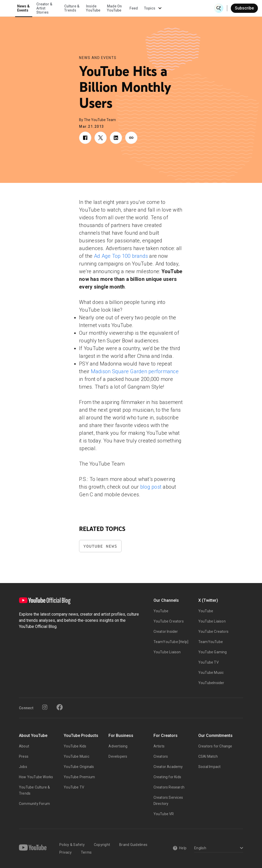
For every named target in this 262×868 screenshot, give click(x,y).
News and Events (98, 58)
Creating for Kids (167, 777)
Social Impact (210, 767)
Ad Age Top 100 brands (121, 256)
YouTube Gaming (213, 652)
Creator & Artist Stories (92, 8)
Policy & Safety (72, 845)
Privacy (65, 852)
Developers (118, 756)
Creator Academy (168, 767)
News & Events (72, 8)
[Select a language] (218, 848)
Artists (159, 746)
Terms (86, 852)
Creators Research (169, 787)
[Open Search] (219, 8)
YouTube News (100, 546)
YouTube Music (211, 673)
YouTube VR (164, 814)
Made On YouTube (162, 8)
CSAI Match (208, 756)
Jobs (23, 767)
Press (24, 756)
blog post (151, 487)
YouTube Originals (79, 767)
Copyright (102, 845)
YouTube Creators (169, 621)
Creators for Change (215, 746)
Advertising (118, 746)
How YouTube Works (36, 777)
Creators (161, 756)
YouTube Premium (79, 777)
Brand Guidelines (133, 845)
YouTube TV (209, 662)
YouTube (161, 611)
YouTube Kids (75, 746)
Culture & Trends (120, 8)
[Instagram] (45, 707)
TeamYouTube (211, 642)
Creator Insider (166, 632)
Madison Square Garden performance (135, 371)
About (24, 746)
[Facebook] (60, 707)
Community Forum (34, 804)
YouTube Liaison (167, 652)
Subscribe (244, 8)
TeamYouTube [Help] (171, 642)
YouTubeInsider (211, 683)
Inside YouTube (141, 8)
